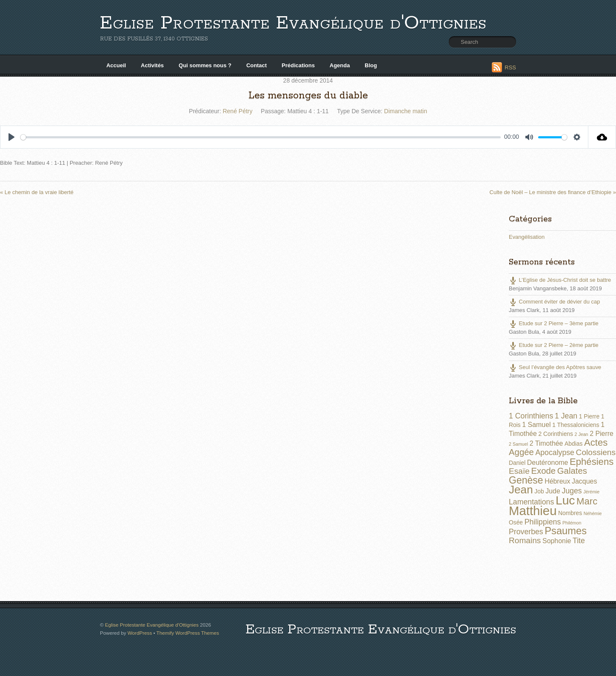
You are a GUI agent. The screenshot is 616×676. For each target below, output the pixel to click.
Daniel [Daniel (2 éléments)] (517, 463)
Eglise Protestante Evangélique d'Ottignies (293, 23)
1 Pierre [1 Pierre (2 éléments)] (589, 416)
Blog (371, 65)
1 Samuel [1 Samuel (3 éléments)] (536, 425)
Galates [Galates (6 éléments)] (572, 471)
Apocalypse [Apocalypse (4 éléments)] (555, 453)
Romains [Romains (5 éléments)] (525, 540)
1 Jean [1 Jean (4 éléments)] (566, 416)
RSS (510, 67)
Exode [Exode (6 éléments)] (543, 471)
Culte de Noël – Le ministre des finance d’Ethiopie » (553, 192)
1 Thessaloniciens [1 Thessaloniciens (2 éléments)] (576, 425)
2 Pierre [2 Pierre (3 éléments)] (602, 434)
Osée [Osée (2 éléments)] (516, 522)
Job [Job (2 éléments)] (539, 491)
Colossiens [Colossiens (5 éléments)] (596, 452)
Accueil (116, 65)
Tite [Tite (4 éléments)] (579, 541)
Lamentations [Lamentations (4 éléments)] (531, 502)
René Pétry (237, 111)
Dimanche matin (406, 111)
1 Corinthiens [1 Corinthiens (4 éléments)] (531, 416)
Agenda (340, 65)
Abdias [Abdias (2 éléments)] (573, 444)
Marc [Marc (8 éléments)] (587, 501)
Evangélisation (527, 237)
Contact (257, 65)
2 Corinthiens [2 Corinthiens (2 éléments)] (555, 434)
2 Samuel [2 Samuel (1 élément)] (518, 444)
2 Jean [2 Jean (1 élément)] (582, 434)
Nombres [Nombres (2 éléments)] (570, 513)
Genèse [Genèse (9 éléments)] (526, 480)
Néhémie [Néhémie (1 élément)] (593, 513)
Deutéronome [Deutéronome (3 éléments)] (548, 463)
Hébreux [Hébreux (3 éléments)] (557, 481)
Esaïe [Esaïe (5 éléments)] (519, 471)
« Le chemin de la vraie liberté (37, 192)
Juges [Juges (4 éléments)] (572, 491)
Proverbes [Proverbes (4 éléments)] (526, 532)
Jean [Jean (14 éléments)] (521, 490)
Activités (152, 65)
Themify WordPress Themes (188, 633)
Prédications (298, 65)
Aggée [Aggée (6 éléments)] (521, 452)
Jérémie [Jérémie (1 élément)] (591, 492)
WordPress (140, 633)
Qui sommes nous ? (205, 65)
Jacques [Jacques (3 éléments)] (584, 481)
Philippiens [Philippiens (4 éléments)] (543, 522)
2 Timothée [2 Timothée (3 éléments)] (546, 443)
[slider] (261, 137)
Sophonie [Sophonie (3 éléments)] (557, 541)
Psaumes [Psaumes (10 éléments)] (566, 531)
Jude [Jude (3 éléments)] (553, 491)
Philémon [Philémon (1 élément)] (572, 523)
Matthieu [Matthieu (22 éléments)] (533, 511)
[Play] (11, 137)
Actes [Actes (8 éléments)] (596, 443)
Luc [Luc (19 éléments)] (565, 500)
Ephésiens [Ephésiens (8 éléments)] (592, 462)
